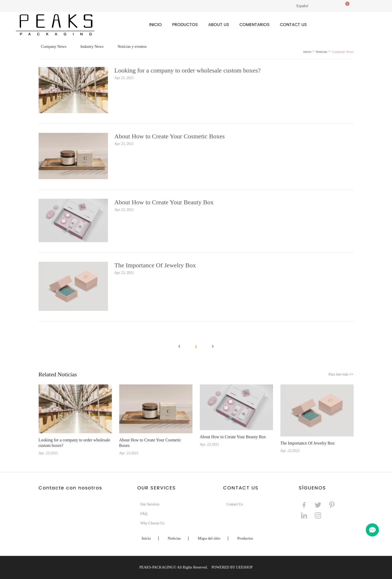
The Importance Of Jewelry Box (155, 265)
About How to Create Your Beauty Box (164, 202)
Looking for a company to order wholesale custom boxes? (188, 70)
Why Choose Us (153, 523)
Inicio (155, 25)
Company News (54, 46)
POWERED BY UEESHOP (232, 567)
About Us (219, 25)
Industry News (92, 46)
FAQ (144, 514)
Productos (185, 25)
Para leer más (341, 374)
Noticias (322, 52)
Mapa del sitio (209, 538)
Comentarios (254, 25)
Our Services (150, 504)
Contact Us (293, 25)
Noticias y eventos (132, 46)
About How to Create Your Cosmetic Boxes (170, 136)
